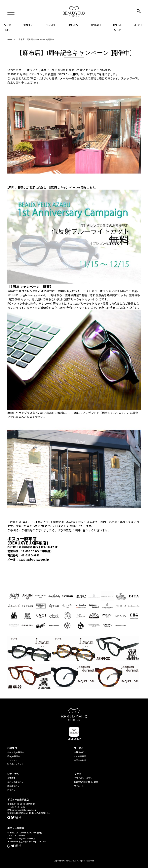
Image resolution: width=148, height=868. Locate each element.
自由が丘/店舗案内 (16, 752)
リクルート (79, 786)
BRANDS (73, 25)
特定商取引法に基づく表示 (86, 782)
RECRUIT (139, 25)
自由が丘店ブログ (15, 782)
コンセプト (12, 760)
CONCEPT (28, 25)
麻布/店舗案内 (14, 756)
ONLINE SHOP (117, 28)
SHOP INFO (8, 28)
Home (10, 39)
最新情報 (11, 778)
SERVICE (51, 25)
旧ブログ (11, 790)
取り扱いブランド (15, 764)
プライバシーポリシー (84, 778)
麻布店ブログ (13, 786)
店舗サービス (80, 752)
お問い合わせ (80, 760)
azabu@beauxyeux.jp (34, 559)
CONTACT (95, 25)
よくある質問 (80, 756)
